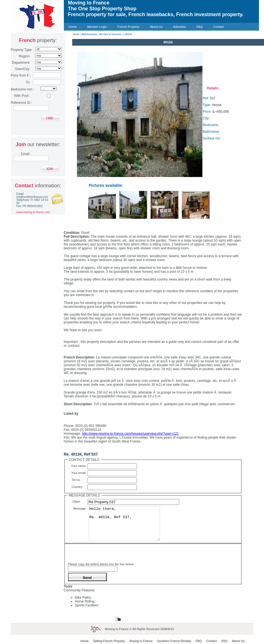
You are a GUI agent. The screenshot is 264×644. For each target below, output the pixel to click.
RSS (225, 641)
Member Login (97, 27)
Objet (80, 502)
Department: (21, 63)
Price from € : (21, 75)
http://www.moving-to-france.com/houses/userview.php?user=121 (130, 434)
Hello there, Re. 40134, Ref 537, (124, 523)
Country (80, 487)
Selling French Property (109, 641)
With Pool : (22, 96)
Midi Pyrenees (89, 34)
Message (80, 508)
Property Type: (21, 50)
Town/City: (22, 69)
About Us (156, 27)
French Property (128, 27)
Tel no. (80, 480)
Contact (219, 27)
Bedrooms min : (21, 89)
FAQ (200, 27)
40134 (128, 34)
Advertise (180, 27)
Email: (26, 154)
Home (73, 27)
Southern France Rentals (174, 641)
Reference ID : (21, 103)
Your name (79, 466)
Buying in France (141, 641)
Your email (79, 473)
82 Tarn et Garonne (111, 34)
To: (28, 82)
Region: (24, 56)
